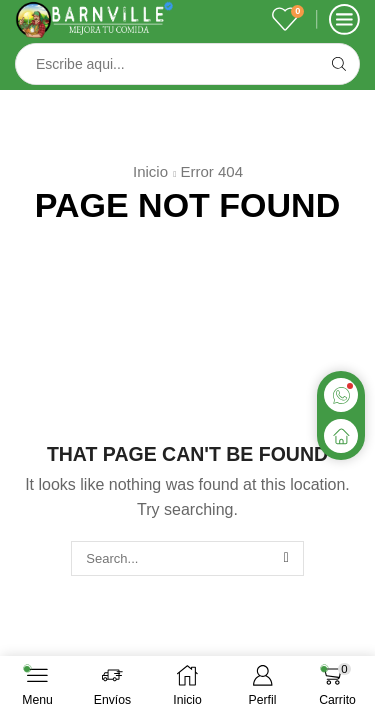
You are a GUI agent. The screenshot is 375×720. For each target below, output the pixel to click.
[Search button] (339, 64)
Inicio (150, 171)
